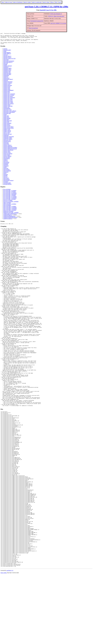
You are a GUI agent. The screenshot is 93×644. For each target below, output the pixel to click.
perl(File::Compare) (8, 85)
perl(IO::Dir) (6, 118)
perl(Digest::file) (7, 74)
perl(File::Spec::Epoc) (8, 99)
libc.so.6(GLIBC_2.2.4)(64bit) (10, 195)
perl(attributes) (6, 161)
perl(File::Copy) (7, 86)
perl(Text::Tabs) (7, 153)
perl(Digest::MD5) (7, 70)
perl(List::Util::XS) (7, 136)
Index (3, 2)
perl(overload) (6, 172)
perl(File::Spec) (7, 95)
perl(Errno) (6, 79)
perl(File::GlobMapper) (8, 92)
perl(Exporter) (6, 80)
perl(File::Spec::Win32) (8, 106)
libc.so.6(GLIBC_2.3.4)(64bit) (10, 200)
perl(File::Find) (7, 90)
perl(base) (5, 162)
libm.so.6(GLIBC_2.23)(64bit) (10, 210)
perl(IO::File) (6, 119)
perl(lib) (5, 169)
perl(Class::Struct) (7, 60)
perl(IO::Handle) (7, 121)
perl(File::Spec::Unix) (8, 103)
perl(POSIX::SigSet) (8, 141)
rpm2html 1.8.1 (10, 640)
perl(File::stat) (6, 110)
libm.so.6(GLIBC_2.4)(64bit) (10, 212)
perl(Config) (6, 62)
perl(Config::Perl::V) (8, 64)
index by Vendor (27, 2)
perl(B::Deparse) (7, 55)
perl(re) (5, 175)
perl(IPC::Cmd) (7, 131)
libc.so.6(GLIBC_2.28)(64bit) (10, 196)
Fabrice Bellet (4, 642)
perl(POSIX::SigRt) (8, 140)
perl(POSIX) (6, 138)
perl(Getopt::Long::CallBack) (10, 113)
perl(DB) (5, 67)
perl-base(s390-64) (7, 186)
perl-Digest (6, 184)
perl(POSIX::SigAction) (9, 139)
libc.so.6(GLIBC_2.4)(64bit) (9, 201)
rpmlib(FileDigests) (8, 217)
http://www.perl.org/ (33, 28)
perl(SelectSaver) (7, 144)
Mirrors (52, 2)
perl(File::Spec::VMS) (8, 105)
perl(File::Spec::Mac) (8, 101)
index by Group (9, 2)
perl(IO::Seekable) (7, 125)
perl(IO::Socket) (7, 128)
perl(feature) (6, 166)
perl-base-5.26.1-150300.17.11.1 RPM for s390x (46, 7)
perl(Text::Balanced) (8, 149)
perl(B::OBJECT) (7, 56)
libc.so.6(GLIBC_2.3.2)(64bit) (10, 199)
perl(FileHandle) (7, 111)
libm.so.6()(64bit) (7, 207)
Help (56, 2)
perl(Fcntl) (6, 83)
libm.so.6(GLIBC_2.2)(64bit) (10, 209)
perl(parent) (6, 174)
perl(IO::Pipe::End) (7, 123)
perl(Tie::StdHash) (7, 158)
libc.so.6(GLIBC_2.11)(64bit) (10, 193)
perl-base (5, 51)
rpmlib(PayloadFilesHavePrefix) (10, 220)
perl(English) (6, 78)
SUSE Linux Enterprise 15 (56, 14)
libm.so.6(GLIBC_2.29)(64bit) (10, 211)
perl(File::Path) (7, 94)
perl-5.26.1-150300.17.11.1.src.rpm (58, 23)
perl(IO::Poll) (6, 124)
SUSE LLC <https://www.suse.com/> (56, 16)
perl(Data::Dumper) (8, 68)
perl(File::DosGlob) (8, 88)
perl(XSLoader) (7, 160)
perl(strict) (6, 177)
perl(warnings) (6, 181)
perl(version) (6, 180)
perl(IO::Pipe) (6, 122)
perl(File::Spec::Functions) (9, 100)
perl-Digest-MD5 (7, 185)
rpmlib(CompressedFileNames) (10, 216)
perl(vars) (5, 179)
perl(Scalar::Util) (7, 142)
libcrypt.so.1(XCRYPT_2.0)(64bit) (11, 204)
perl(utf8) (5, 178)
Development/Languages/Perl (37, 21)
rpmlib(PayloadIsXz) (8, 221)
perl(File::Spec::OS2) (8, 102)
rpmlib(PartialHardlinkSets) (9, 218)
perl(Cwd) (5, 66)
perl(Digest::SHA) (7, 72)
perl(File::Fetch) (7, 89)
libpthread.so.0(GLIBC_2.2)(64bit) (11, 215)
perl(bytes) (6, 163)
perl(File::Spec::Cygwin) (9, 97)
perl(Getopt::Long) (7, 112)
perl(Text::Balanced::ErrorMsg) (10, 150)
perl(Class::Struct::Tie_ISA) (9, 61)
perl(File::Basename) (8, 84)
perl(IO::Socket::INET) (8, 129)
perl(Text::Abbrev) (7, 147)
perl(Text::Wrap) (7, 155)
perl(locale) (6, 171)
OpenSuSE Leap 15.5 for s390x (48, 10)
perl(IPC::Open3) (7, 134)
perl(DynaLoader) (7, 75)
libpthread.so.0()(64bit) (8, 214)
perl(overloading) (7, 173)
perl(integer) (6, 168)
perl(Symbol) (6, 146)
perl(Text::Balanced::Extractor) (10, 151)
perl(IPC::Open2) (7, 133)
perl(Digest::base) (7, 73)
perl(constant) (6, 164)
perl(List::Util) (6, 135)
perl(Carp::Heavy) (7, 58)
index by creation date (37, 2)
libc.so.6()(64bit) (7, 192)
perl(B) (5, 53)
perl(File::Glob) (7, 91)
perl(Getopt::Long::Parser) (9, 114)
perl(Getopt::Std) (7, 116)
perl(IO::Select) (7, 127)
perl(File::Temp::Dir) (8, 108)
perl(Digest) (6, 69)
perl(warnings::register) (8, 183)
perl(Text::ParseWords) (8, 152)
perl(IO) (5, 117)
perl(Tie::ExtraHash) (8, 156)
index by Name (46, 2)
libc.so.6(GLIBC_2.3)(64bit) (9, 198)
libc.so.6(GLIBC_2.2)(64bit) (9, 194)
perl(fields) (6, 167)
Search (60, 2)
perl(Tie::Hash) (7, 157)
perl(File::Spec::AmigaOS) (9, 96)
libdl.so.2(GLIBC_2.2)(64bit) (10, 206)
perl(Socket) (6, 145)
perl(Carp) (6, 57)
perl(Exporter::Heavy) (8, 81)
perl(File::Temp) (7, 107)
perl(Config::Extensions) (9, 63)
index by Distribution (18, 2)
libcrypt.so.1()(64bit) (8, 203)
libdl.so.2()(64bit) (7, 205)
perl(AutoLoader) (7, 52)
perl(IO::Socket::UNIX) (8, 130)
